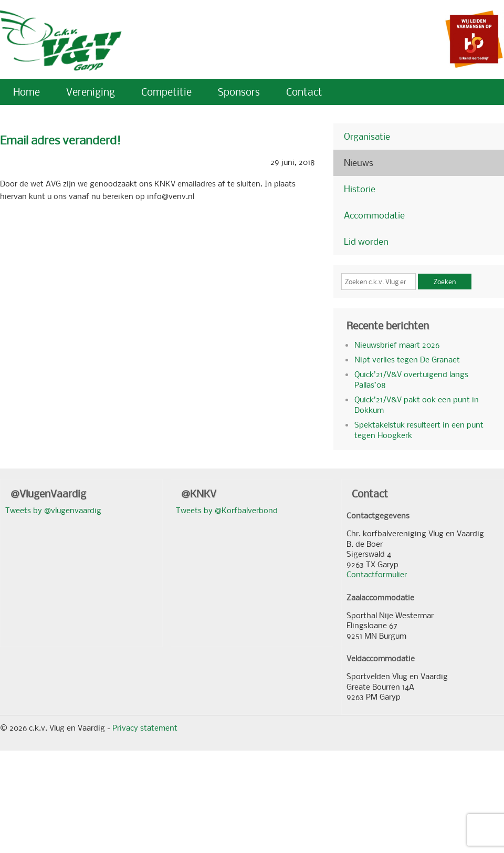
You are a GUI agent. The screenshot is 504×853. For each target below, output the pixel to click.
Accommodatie (374, 215)
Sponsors (239, 92)
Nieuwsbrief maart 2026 (397, 345)
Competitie (166, 92)
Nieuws (359, 163)
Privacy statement (145, 727)
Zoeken (445, 282)
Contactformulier (377, 574)
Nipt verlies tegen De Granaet (407, 359)
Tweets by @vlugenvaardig (53, 510)
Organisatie (367, 136)
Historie (360, 189)
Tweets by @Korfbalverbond (227, 510)
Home (27, 92)
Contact (304, 92)
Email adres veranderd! (60, 140)
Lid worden (366, 241)
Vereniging (91, 92)
